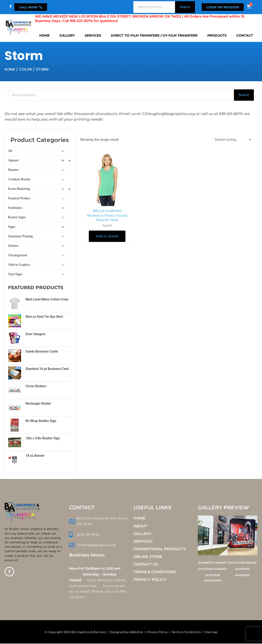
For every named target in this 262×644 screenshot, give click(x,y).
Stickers (37, 246)
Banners (37, 170)
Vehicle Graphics (37, 265)
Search (185, 7)
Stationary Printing (37, 237)
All (37, 151)
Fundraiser (37, 208)
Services (93, 35)
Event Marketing (39, 190)
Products (217, 35)
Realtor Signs (37, 218)
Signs (37, 227)
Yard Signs (37, 275)
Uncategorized (37, 256)
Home (44, 35)
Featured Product (37, 199)
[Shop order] (231, 140)
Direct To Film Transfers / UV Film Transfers (154, 35)
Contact (245, 35)
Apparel (39, 161)
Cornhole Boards (37, 180)
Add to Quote (107, 238)
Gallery (67, 35)
